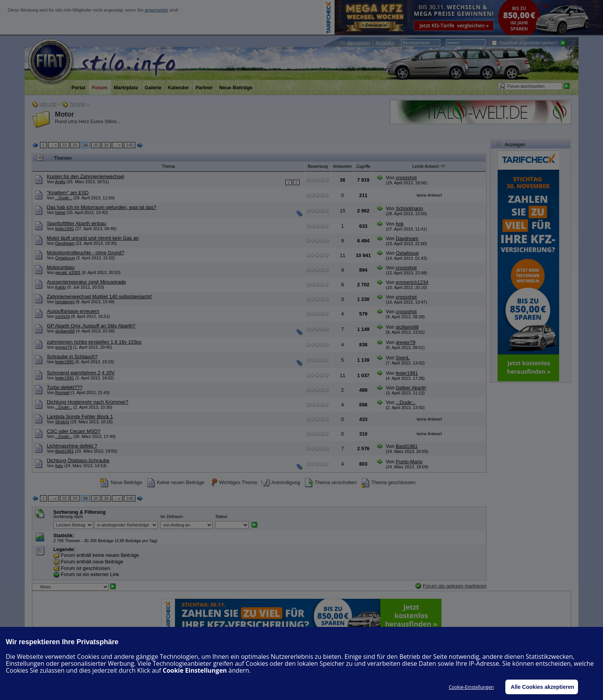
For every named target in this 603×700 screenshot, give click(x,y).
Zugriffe (363, 166)
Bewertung (318, 166)
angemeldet (156, 10)
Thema (168, 166)
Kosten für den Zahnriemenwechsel (86, 176)
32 (65, 145)
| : (371, 43)
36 (106, 145)
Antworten (342, 166)
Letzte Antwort (429, 166)
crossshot (406, 178)
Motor (65, 114)
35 (96, 145)
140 (130, 145)
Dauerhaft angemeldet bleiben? (525, 43)
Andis (60, 182)
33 (75, 145)
